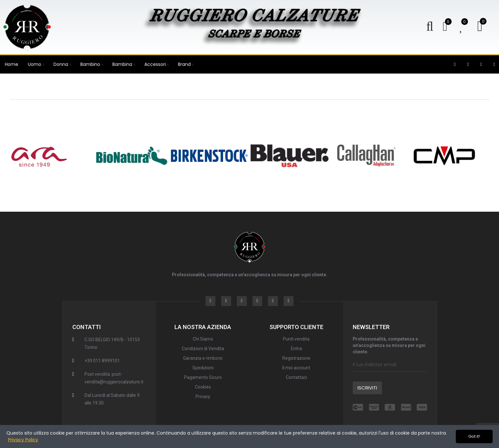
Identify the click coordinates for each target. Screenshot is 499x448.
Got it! (474, 436)
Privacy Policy (23, 440)
